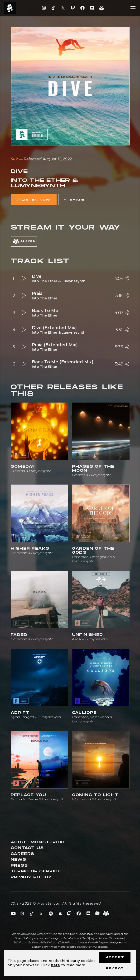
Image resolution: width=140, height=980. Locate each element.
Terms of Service (36, 871)
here (56, 965)
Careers (23, 854)
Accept (115, 957)
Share (75, 200)
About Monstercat (38, 842)
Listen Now (34, 200)
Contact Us (27, 848)
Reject (115, 968)
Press (19, 866)
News (19, 860)
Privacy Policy (31, 877)
